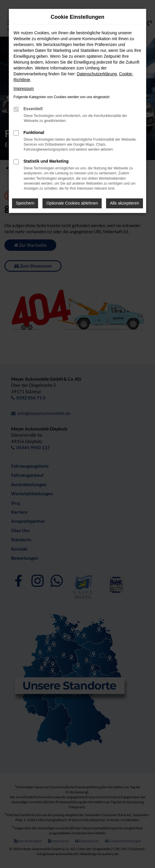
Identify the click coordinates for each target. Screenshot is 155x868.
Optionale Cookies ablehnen (72, 203)
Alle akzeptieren (125, 203)
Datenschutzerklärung (97, 74)
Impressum (24, 88)
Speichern (25, 203)
